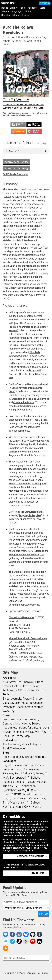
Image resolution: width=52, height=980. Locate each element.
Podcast (8, 740)
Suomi (39, 773)
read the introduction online (24, 406)
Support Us (45, 3)
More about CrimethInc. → (32, 856)
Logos (25, 703)
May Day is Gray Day (30, 515)
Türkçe (7, 786)
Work (27, 724)
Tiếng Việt (9, 803)
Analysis (28, 682)
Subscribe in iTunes (34, 125)
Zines (6, 699)
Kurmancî (9, 807)
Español (18, 765)
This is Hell (27, 360)
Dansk (37, 794)
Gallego (35, 803)
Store (42, 8)
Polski (18, 773)
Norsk (19, 807)
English (7, 765)
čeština (20, 782)
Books (5, 8)
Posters (27, 699)
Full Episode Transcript (15, 174)
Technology (10, 690)
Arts (5, 682)
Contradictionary (13, 724)
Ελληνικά (29, 773)
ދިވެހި (27, 803)
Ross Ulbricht (40, 420)
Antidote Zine (27, 367)
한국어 (35, 790)
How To (27, 686)
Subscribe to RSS (18, 125)
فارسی (16, 786)
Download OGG (16, 169)
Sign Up (43, 914)
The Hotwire (17, 748)
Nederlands (29, 786)
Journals (16, 699)
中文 (27, 778)
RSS (15, 678)
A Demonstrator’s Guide (32, 690)
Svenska (27, 794)
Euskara (31, 782)
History (16, 686)
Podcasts (33, 8)
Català (20, 803)
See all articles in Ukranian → (17, 15)
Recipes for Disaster (29, 728)
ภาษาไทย (17, 798)
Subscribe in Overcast (18, 131)
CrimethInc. (8, 3)
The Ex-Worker (12, 744)
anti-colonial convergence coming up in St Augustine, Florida (26, 452)
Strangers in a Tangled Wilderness (30, 399)
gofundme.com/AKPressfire (24, 605)
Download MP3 (16, 162)
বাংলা (18, 794)
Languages (17, 11)
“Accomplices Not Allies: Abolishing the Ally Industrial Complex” (29, 444)
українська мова (35, 798)
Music (16, 703)
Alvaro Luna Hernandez (21, 617)
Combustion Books (24, 402)
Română (8, 794)
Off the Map (23, 736)
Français (8, 769)
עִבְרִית (6, 798)
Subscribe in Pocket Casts (34, 131)
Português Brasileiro (26, 769)
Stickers (38, 699)
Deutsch (39, 765)
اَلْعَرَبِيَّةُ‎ (26, 790)
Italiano (28, 765)
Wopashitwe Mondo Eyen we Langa (28, 638)
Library (14, 8)
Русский (8, 773)
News (36, 686)
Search (5, 11)
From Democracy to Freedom (21, 719)
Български (16, 778)
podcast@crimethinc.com (21, 115)
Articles (8, 678)
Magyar (41, 782)
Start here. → (40, 873)
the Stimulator (28, 512)
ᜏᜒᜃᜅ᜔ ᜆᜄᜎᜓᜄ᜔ (33, 807)
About (28, 11)
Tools (23, 8)
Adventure (15, 682)
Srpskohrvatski (12, 790)
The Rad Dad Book (19, 469)
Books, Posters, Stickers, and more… (25, 757)
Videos (7, 703)
